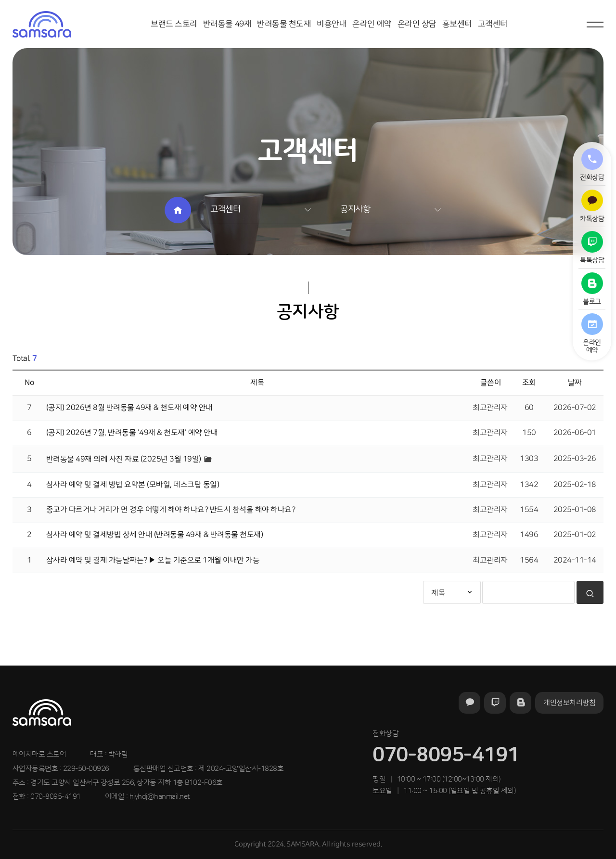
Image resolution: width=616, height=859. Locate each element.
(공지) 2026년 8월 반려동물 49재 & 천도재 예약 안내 (129, 408)
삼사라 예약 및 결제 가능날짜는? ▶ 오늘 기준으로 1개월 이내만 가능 (153, 560)
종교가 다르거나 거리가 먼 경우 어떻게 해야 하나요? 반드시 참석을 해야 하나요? (171, 510)
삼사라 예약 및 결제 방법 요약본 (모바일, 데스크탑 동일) (133, 485)
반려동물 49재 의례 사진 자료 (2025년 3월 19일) (125, 459)
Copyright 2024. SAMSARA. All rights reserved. (308, 844)
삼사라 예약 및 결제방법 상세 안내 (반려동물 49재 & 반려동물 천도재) (155, 535)
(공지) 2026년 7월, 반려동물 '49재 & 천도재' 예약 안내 (132, 433)
